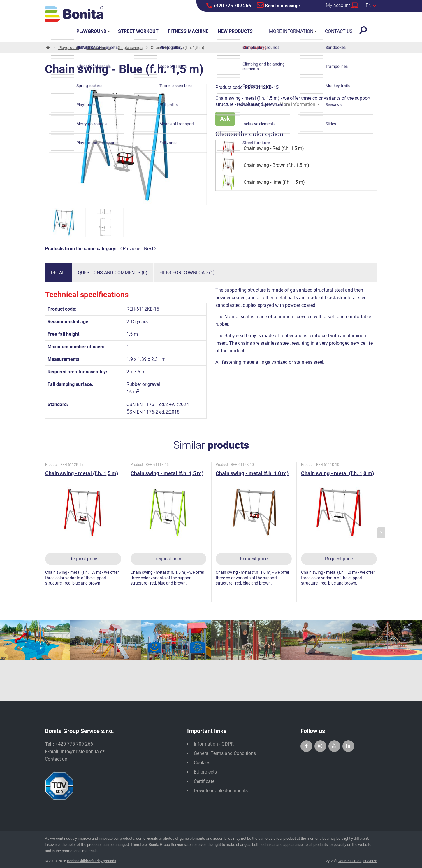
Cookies (202, 763)
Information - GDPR (214, 744)
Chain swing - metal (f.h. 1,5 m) (82, 473)
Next (150, 249)
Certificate (204, 781)
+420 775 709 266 (229, 6)
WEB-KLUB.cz (350, 861)
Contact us (56, 759)
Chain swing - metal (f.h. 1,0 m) (252, 473)
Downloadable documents (221, 791)
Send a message (278, 5)
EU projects (205, 772)
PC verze (370, 861)
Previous (130, 249)
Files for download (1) (187, 273)
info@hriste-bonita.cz (83, 751)
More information (300, 104)
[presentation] (381, 533)
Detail (58, 273)
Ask (225, 119)
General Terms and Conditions (225, 753)
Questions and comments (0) (113, 273)
